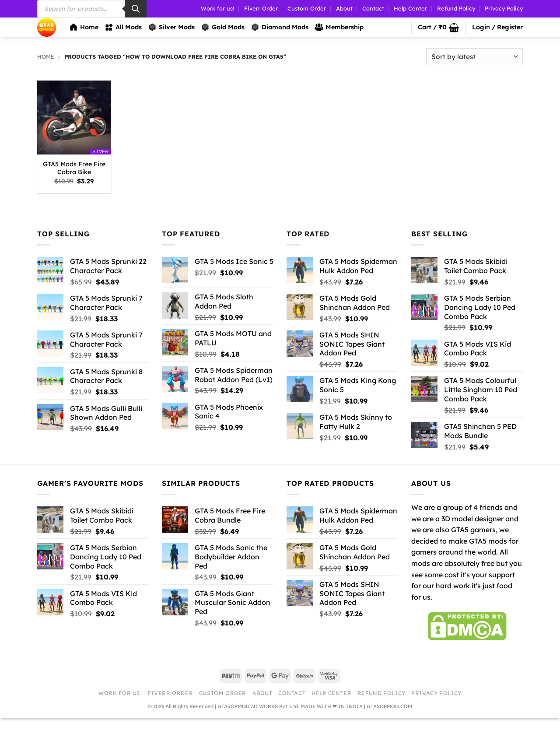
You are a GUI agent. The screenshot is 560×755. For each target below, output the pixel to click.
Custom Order (307, 8)
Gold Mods (223, 27)
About (344, 8)
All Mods (123, 27)
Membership (339, 27)
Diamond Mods (280, 27)
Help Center (410, 8)
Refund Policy (456, 8)
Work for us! (217, 8)
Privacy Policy (504, 8)
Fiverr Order (261, 8)
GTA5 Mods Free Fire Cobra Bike (74, 168)
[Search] (136, 9)
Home (84, 27)
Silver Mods (171, 27)
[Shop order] (474, 57)
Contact (373, 8)
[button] (438, 28)
